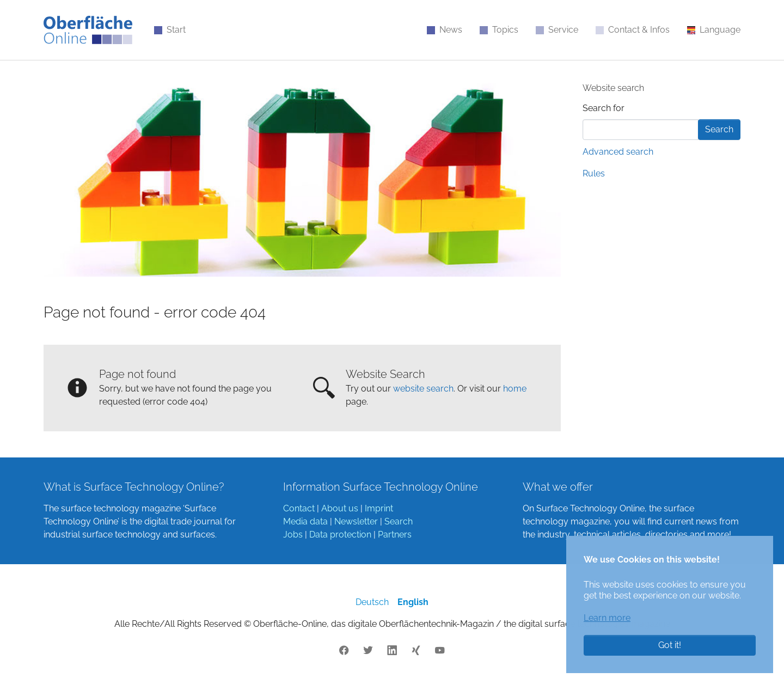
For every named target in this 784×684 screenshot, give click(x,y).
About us (340, 508)
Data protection (340, 535)
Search (399, 521)
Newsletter (356, 521)
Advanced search (618, 152)
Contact (299, 508)
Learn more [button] (607, 618)
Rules (594, 173)
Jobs (293, 535)
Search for (604, 108)
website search (423, 389)
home (515, 389)
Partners (395, 535)
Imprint (379, 508)
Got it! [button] (670, 645)
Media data (305, 521)
